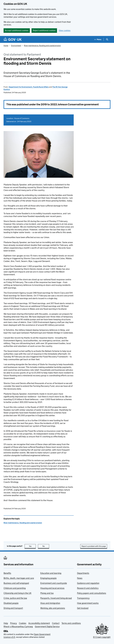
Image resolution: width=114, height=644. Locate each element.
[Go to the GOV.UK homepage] (13, 39)
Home (6, 46)
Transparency (83, 598)
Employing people (48, 578)
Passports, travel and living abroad (56, 598)
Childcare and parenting (15, 588)
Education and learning (51, 573)
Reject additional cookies (44, 30)
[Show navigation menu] (98, 39)
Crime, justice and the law (15, 598)
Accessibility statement (39, 623)
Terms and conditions (71, 623)
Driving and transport (13, 608)
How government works (88, 603)
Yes (32, 546)
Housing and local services (52, 588)
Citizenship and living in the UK (17, 593)
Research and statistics (88, 588)
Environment (16, 46)
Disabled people (11, 603)
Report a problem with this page (94, 546)
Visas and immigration (50, 603)
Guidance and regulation (88, 583)
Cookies (23, 623)
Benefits (7, 573)
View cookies (65, 30)
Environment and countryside (54, 583)
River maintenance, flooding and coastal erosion (42, 46)
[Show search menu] (107, 39)
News (80, 578)
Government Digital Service (47, 627)
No (46, 546)
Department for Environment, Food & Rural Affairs (29, 87)
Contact (56, 623)
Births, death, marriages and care (19, 578)
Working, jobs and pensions (53, 608)
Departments (83, 573)
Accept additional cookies (17, 30)
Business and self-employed (16, 583)
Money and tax (47, 593)
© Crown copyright (102, 637)
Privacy (13, 623)
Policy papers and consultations (92, 593)
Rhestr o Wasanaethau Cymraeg (18, 627)
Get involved (83, 608)
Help (6, 623)
